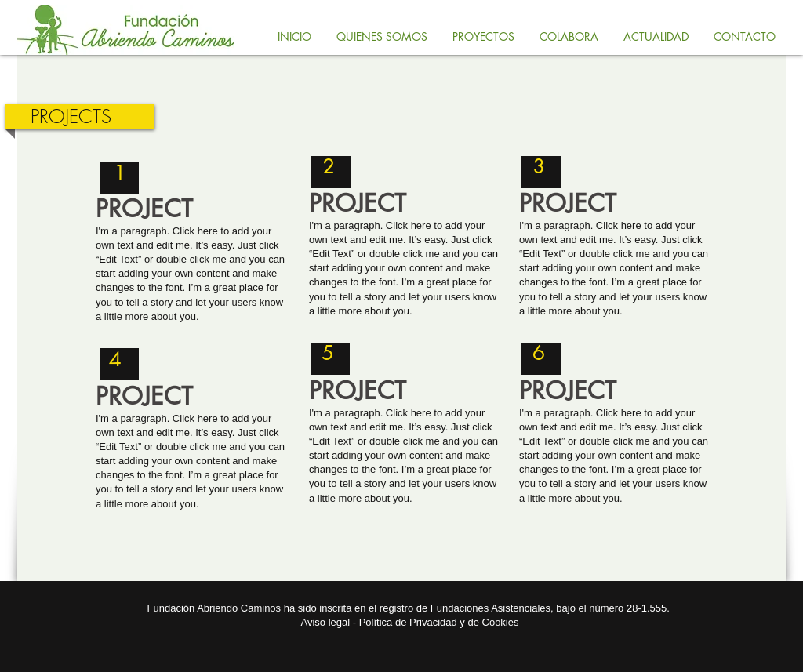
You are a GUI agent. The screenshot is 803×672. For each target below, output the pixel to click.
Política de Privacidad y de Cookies (439, 622)
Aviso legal (326, 622)
